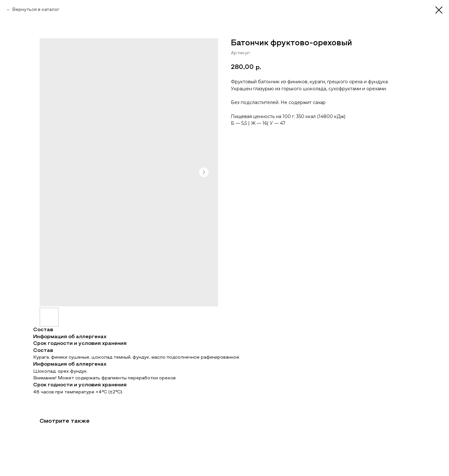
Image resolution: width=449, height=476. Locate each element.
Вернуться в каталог (36, 10)
